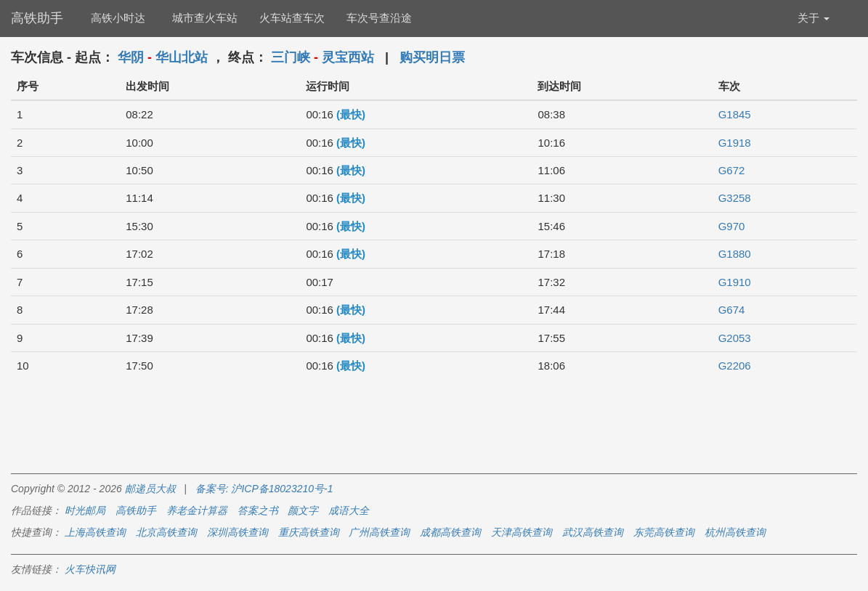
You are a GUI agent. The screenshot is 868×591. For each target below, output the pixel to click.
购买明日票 (432, 57)
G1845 (735, 114)
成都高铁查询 (450, 532)
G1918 (735, 143)
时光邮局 (85, 510)
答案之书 (258, 510)
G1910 (735, 282)
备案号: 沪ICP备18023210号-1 (264, 489)
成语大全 (349, 510)
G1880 (735, 254)
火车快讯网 (90, 569)
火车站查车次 (292, 18)
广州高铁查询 (379, 532)
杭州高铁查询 (735, 532)
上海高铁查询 (95, 532)
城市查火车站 (205, 18)
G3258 (735, 198)
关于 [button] (814, 18)
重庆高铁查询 (309, 532)
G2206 (735, 366)
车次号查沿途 (379, 18)
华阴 (131, 57)
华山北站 (182, 57)
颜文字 (303, 510)
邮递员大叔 (150, 489)
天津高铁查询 (522, 532)
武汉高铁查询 (593, 532)
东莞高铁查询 (664, 532)
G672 (732, 170)
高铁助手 (37, 18)
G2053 (735, 338)
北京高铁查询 (166, 532)
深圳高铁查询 (238, 532)
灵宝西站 (348, 57)
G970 (732, 226)
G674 (732, 310)
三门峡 (291, 57)
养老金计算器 (197, 510)
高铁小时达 (118, 18)
